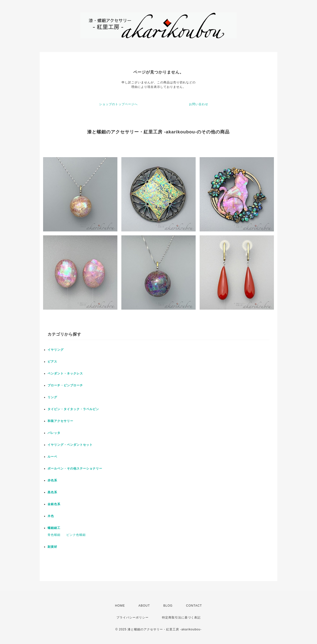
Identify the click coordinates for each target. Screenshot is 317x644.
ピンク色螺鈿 (76, 535)
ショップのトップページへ (118, 104)
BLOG (168, 606)
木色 (51, 516)
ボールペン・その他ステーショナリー (75, 469)
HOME (120, 606)
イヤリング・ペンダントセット (70, 445)
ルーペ (52, 457)
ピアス (52, 362)
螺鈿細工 (54, 528)
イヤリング (56, 350)
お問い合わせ (199, 104)
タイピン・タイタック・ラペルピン (73, 409)
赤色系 (52, 480)
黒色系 (52, 492)
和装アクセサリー (60, 421)
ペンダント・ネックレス (65, 373)
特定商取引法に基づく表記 (181, 618)
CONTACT (194, 606)
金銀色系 (54, 504)
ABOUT (144, 606)
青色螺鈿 (54, 535)
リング (52, 397)
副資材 (52, 547)
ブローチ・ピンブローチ (65, 385)
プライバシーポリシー (132, 618)
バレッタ (54, 433)
